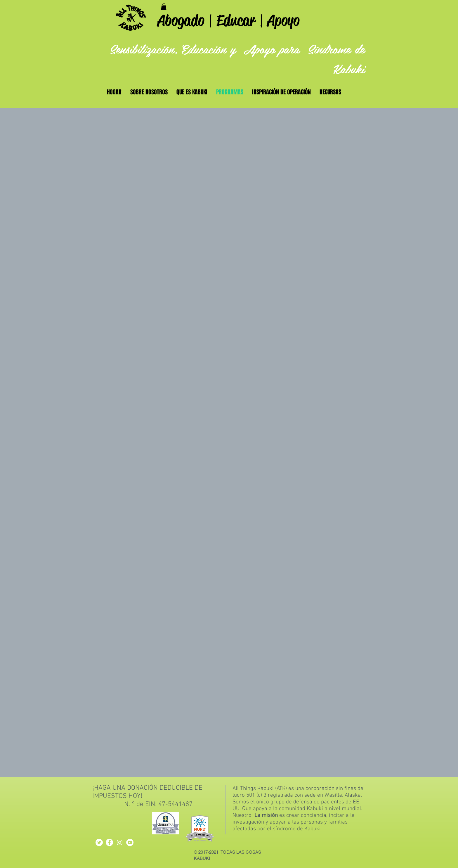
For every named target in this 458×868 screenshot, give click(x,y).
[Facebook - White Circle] (109, 842)
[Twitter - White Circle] (99, 842)
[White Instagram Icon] (120, 842)
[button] (164, 7)
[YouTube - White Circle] (130, 842)
